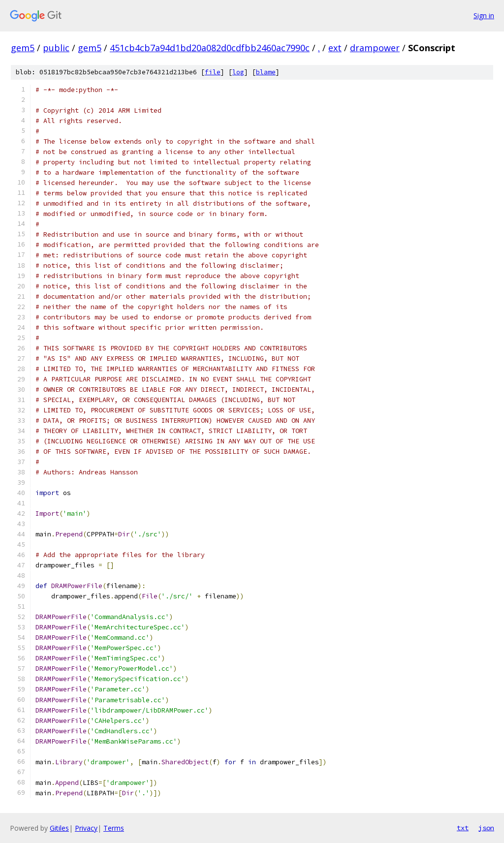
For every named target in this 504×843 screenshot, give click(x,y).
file (213, 72)
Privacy (86, 828)
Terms (114, 828)
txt (463, 828)
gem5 (23, 48)
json (486, 828)
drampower (375, 48)
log (238, 72)
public (56, 48)
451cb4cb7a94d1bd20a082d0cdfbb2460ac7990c (210, 48)
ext (335, 48)
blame (266, 72)
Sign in (484, 16)
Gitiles (59, 828)
